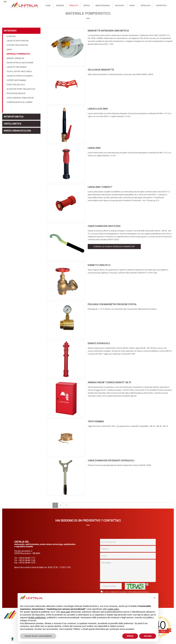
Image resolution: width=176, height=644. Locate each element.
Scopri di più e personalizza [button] (38, 636)
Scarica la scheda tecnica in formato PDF (114, 247)
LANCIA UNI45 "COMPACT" (100, 187)
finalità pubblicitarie (37, 618)
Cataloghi (145, 5)
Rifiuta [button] (130, 636)
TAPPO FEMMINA (96, 422)
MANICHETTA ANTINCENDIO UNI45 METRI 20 (108, 31)
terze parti (65, 612)
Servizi (87, 5)
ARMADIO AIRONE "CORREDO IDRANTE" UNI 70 (109, 382)
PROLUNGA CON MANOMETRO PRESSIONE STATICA (112, 304)
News (132, 5)
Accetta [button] (148, 636)
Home (48, 5)
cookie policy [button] (113, 609)
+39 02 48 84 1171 (27, 558)
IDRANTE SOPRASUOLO (99, 343)
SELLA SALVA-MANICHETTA (101, 70)
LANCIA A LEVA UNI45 (98, 109)
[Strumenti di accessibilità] (12, 639)
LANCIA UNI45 (94, 148)
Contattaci (161, 5)
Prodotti (74, 5)
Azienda (60, 5)
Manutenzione (103, 5)
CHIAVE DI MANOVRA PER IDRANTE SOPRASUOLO (111, 461)
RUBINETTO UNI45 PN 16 (99, 265)
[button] (155, 598)
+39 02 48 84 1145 (27, 560)
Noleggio (120, 5)
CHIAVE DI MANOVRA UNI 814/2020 (104, 226)
